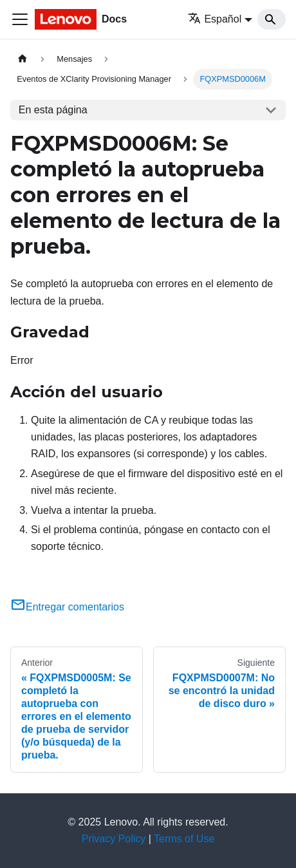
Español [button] (215, 19)
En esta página (53, 110)
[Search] (272, 19)
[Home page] (23, 59)
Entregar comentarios (67, 607)
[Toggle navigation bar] (20, 19)
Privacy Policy (114, 839)
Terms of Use (184, 839)
